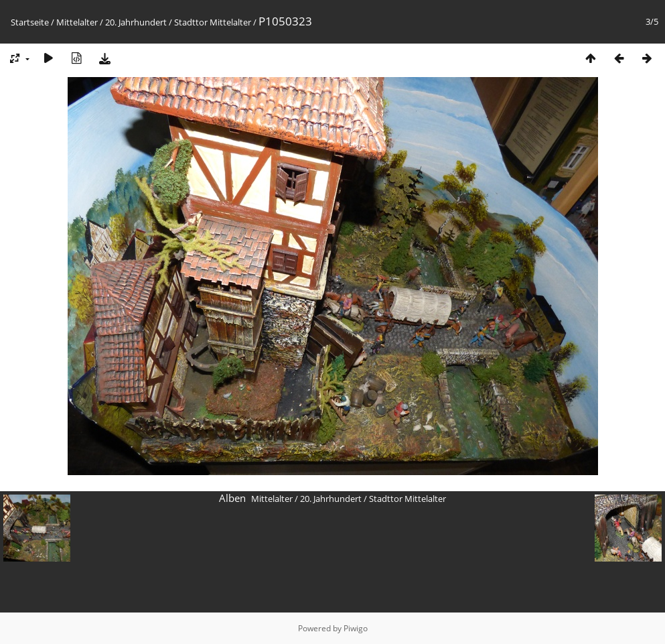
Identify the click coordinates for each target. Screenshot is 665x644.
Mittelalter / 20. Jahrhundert (112, 22)
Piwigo (356, 628)
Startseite (30, 22)
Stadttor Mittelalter (213, 22)
